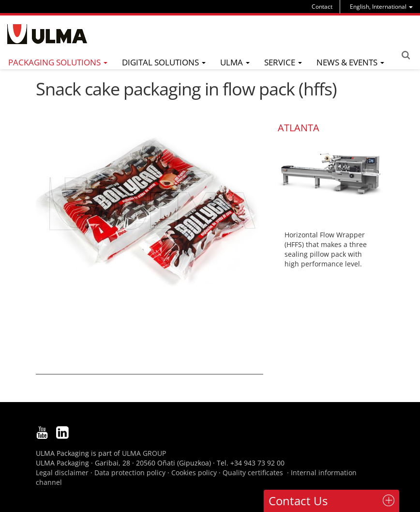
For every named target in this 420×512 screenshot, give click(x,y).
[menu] (381, 7)
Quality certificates (253, 473)
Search (405, 55)
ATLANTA (299, 128)
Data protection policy (130, 473)
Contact (322, 7)
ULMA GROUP (144, 453)
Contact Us (298, 501)
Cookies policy (194, 473)
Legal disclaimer (62, 473)
